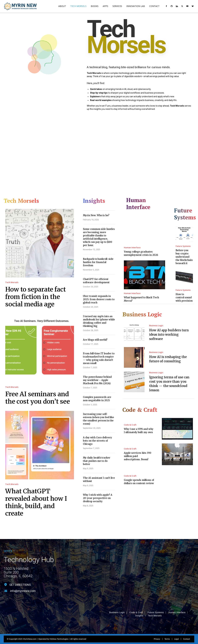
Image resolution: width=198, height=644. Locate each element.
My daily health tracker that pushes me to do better (97, 461)
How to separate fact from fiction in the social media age (36, 297)
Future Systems (183, 246)
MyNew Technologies (59, 628)
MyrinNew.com (30, 628)
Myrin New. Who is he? (96, 215)
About (62, 6)
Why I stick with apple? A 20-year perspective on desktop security (98, 498)
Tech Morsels (78, 6)
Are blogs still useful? (95, 340)
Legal (176, 628)
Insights (139, 604)
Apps (105, 6)
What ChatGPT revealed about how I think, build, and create (36, 502)
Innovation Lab (136, 6)
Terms (167, 628)
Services (117, 6)
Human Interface (132, 248)
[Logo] (20, 6)
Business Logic (156, 326)
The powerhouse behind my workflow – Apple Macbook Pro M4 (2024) (97, 380)
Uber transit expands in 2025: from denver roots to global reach (99, 299)
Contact (154, 6)
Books (95, 6)
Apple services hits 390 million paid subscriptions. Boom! (138, 456)
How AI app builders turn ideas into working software (169, 334)
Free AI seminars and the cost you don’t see (38, 398)
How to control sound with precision (184, 297)
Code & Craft (130, 425)
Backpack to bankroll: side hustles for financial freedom (98, 262)
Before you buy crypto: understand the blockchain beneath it (184, 257)
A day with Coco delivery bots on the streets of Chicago (97, 441)
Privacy (157, 628)
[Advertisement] (99, 148)
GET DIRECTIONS (20, 585)
